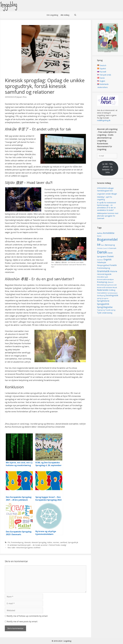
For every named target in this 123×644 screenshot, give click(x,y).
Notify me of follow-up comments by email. (27, 616)
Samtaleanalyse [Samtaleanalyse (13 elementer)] (112, 293)
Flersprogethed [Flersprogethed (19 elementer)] (103, 265)
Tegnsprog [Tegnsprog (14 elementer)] (101, 310)
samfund (64, 542)
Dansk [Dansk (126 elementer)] (102, 252)
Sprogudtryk (73, 542)
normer (56, 542)
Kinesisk (28, 542)
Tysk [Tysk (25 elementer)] (99, 313)
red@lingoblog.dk (104, 120)
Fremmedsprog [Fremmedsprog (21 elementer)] (104, 268)
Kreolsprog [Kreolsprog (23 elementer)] (102, 282)
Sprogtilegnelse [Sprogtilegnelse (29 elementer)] (105, 307)
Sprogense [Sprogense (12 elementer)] (105, 298)
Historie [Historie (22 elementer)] (114, 271)
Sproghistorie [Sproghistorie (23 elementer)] (103, 301)
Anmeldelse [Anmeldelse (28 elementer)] (109, 233)
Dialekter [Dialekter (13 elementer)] (100, 260)
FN (9, 542)
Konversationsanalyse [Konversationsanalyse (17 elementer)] (105, 280)
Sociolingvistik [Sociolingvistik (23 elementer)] (112, 295)
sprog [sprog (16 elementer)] (99, 298)
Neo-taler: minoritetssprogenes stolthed (24, 548)
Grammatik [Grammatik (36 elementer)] (103, 271)
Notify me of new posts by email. (22, 621)
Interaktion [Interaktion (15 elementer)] (101, 277)
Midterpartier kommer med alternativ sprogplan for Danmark (108, 216)
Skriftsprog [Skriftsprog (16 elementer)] (101, 296)
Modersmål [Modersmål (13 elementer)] (113, 285)
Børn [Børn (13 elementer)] (103, 245)
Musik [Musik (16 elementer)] (115, 287)
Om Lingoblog (52, 15)
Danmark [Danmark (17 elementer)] (113, 248)
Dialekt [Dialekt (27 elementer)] (110, 256)
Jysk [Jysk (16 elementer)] (107, 277)
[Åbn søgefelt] (75, 15)
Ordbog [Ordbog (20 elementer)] (112, 290)
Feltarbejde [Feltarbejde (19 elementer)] (102, 262)
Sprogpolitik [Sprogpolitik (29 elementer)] (103, 304)
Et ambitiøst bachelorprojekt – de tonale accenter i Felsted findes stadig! (37, 545)
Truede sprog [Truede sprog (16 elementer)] (110, 310)
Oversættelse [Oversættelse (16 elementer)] (102, 293)
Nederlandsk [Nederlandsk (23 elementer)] (103, 290)
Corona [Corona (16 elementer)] (100, 248)
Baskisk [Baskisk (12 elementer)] (99, 236)
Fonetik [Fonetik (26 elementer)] (113, 265)
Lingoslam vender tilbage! (107, 194)
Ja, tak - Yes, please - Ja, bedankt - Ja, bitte (108, 168)
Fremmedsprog (17, 542)
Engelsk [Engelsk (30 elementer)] (108, 259)
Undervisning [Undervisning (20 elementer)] (107, 313)
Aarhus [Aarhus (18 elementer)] (100, 233)
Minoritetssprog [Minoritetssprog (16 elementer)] (103, 285)
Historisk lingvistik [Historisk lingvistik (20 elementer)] (104, 274)
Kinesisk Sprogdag (39, 542)
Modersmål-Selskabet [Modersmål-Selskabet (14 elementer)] (105, 288)
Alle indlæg (65, 15)
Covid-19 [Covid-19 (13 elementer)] (106, 248)
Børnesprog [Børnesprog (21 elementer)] (110, 245)
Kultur (50, 542)
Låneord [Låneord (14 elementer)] (110, 282)
